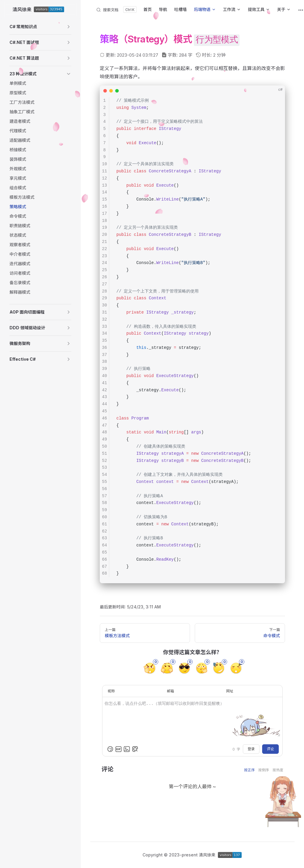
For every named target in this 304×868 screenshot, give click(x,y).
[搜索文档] (116, 9)
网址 (230, 691)
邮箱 (170, 691)
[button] (40, 27)
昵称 (111, 691)
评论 (270, 749)
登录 (251, 749)
